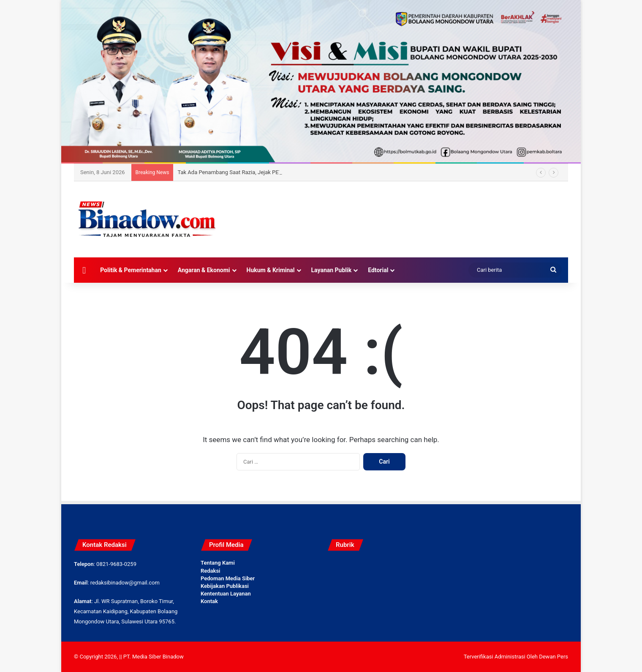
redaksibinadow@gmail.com (125, 583)
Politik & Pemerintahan (131, 270)
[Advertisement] (405, 209)
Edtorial (378, 270)
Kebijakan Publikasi (225, 586)
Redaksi (210, 571)
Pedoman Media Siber (228, 578)
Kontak (209, 601)
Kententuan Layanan (226, 594)
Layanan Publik (332, 270)
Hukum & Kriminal (271, 270)
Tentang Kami (218, 563)
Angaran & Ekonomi (204, 270)
